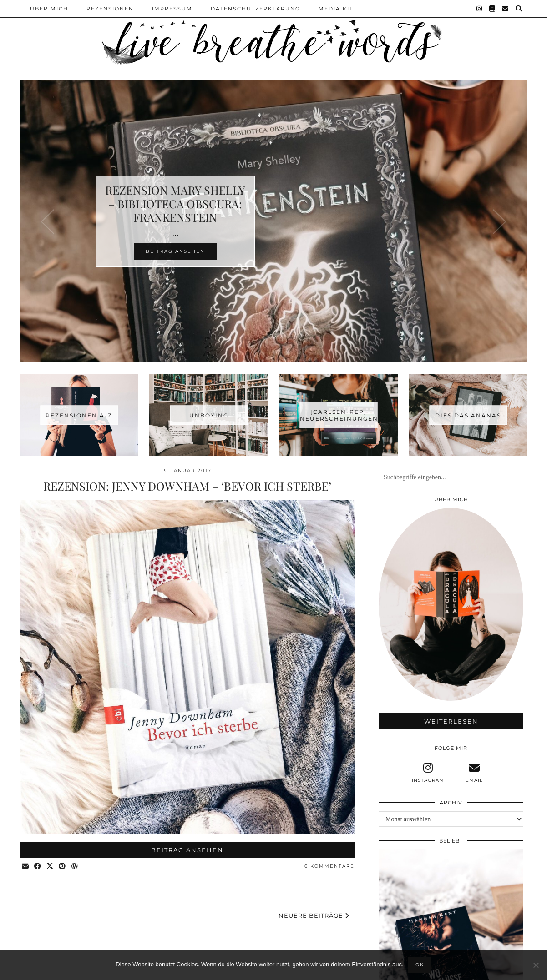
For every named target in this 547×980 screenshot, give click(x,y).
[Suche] (519, 9)
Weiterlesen (451, 721)
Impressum (172, 9)
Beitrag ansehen (187, 850)
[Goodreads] (492, 9)
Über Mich (49, 9)
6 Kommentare (329, 866)
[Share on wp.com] (75, 867)
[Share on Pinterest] (63, 867)
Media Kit (336, 9)
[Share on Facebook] (38, 867)
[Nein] (536, 965)
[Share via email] (26, 867)
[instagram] (428, 773)
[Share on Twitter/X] (50, 867)
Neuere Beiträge (314, 915)
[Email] (506, 9)
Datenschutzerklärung (256, 9)
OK (420, 965)
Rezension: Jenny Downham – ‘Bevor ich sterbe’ (187, 486)
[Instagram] (480, 9)
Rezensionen (110, 9)
